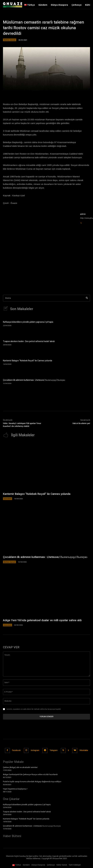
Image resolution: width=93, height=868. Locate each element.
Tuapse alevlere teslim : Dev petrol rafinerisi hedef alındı (29, 341)
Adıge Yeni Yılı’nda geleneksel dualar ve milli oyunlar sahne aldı (42, 620)
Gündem (8, 499)
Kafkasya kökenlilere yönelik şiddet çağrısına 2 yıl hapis (28, 322)
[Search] (87, 298)
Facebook (16, 750)
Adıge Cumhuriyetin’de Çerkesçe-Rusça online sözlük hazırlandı (30, 774)
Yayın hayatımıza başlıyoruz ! (15, 789)
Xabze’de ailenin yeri (81, 423)
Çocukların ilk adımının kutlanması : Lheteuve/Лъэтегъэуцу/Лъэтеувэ (34, 380)
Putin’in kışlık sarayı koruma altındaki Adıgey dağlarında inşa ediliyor (32, 782)
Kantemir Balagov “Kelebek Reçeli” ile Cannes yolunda (28, 361)
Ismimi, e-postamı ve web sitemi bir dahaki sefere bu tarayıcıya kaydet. (34, 709)
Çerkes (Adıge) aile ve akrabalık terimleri (20, 767)
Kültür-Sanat (10, 40)
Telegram (54, 750)
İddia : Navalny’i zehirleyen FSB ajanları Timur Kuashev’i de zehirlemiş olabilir (22, 425)
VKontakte (84, 750)
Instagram (35, 750)
